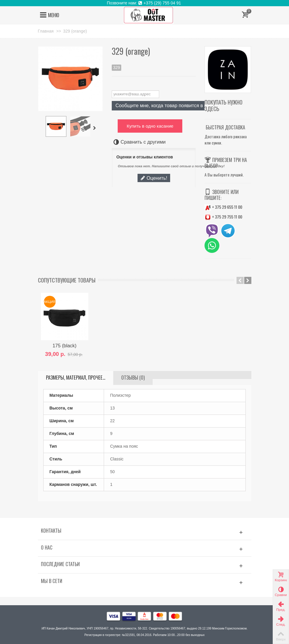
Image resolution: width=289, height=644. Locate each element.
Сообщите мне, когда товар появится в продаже (169, 105)
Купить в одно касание (150, 126)
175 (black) (64, 346)
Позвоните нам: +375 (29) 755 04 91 (145, 3)
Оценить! (154, 178)
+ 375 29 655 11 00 (223, 207)
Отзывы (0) (133, 378)
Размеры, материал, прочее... (76, 378)
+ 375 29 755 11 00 (223, 217)
